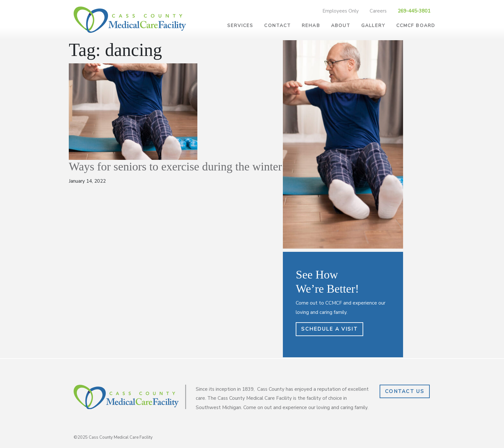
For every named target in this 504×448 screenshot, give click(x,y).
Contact (278, 26)
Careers (378, 11)
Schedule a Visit (329, 329)
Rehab (311, 26)
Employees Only (341, 11)
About (341, 26)
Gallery (373, 26)
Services (240, 26)
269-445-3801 (414, 11)
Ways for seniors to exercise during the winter (175, 167)
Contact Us (405, 391)
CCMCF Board (416, 26)
